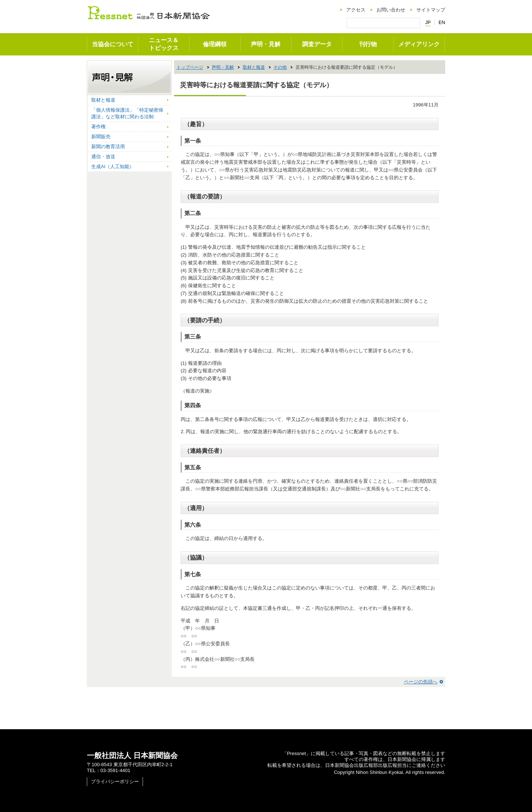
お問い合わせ (391, 10)
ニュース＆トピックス (164, 44)
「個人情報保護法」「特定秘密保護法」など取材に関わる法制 (127, 113)
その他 (280, 67)
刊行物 (368, 44)
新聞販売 (101, 137)
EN (442, 22)
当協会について (113, 44)
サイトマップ (431, 10)
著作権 (98, 127)
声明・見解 (266, 44)
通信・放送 (103, 157)
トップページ (190, 67)
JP (428, 23)
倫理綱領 (215, 44)
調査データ (317, 44)
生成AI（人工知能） (113, 167)
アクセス (356, 10)
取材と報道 (254, 67)
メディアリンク (419, 44)
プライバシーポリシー (115, 782)
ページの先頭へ (421, 682)
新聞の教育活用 (108, 147)
